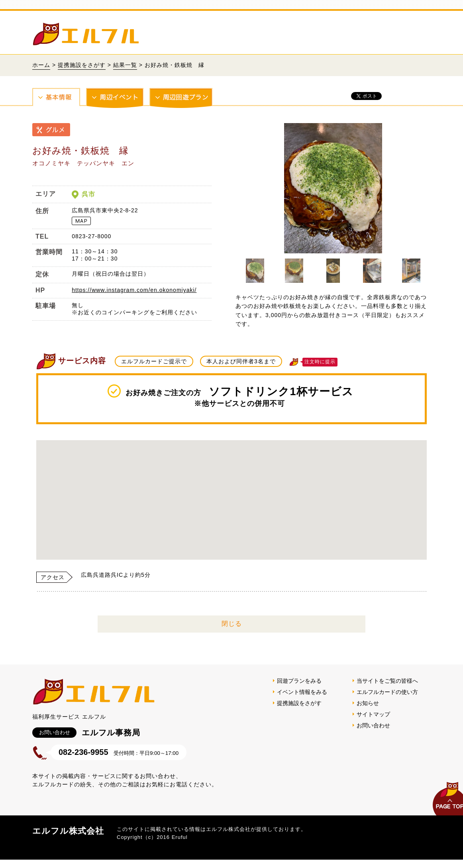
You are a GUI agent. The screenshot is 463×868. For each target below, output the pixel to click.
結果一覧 (125, 65)
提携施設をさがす (82, 65)
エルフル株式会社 (68, 831)
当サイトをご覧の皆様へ (387, 681)
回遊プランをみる (299, 681)
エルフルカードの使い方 (387, 692)
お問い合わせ (373, 725)
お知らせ (368, 703)
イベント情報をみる (302, 692)
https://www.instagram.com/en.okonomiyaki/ (134, 290)
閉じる (232, 624)
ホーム (41, 65)
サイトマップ (373, 714)
